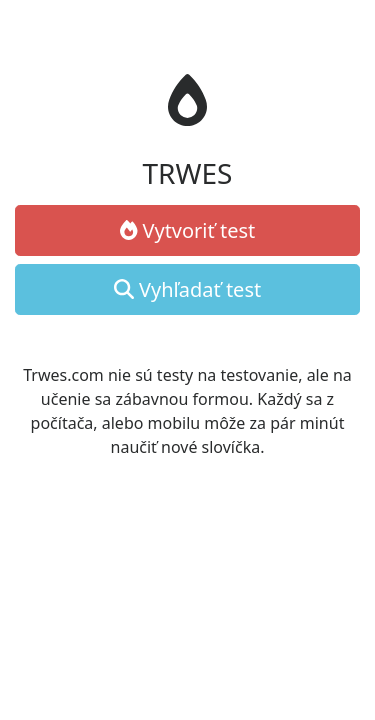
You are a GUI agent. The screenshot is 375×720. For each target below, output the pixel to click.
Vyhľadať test (187, 289)
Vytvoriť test (188, 230)
